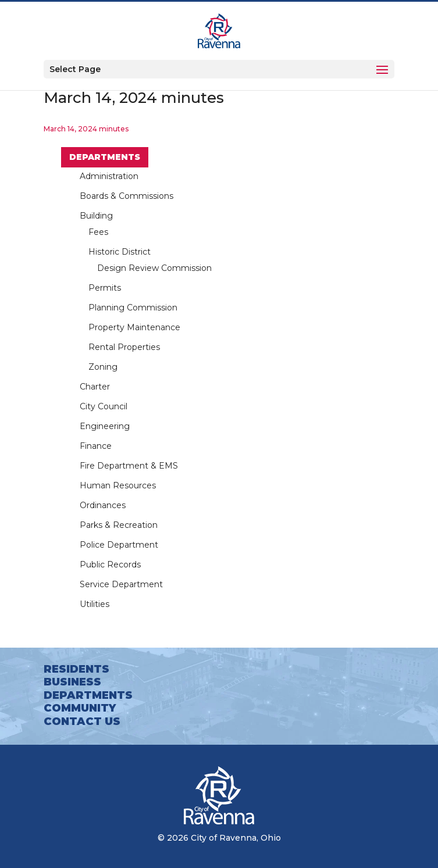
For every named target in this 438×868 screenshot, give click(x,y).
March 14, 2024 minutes (86, 129)
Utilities (95, 604)
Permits (105, 288)
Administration (109, 176)
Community (80, 708)
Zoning (103, 367)
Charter (95, 387)
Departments (105, 157)
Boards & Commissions (127, 196)
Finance (96, 446)
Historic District (120, 252)
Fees (98, 232)
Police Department (119, 545)
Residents (76, 669)
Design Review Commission (154, 268)
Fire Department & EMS (129, 466)
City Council (104, 406)
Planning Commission (133, 308)
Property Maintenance (134, 327)
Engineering (105, 426)
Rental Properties (124, 347)
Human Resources (118, 485)
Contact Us (82, 721)
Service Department (121, 584)
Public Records (110, 565)
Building (96, 216)
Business (72, 682)
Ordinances (103, 505)
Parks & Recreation (119, 525)
